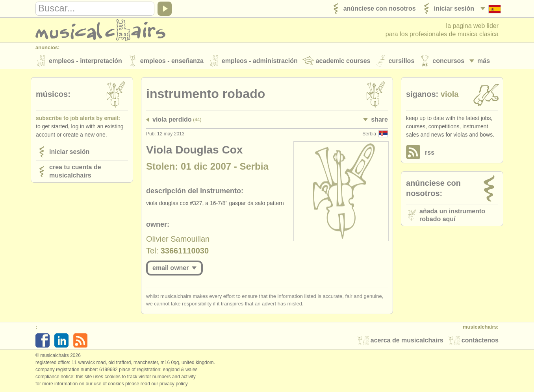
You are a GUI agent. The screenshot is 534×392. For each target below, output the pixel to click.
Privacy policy (174, 384)
